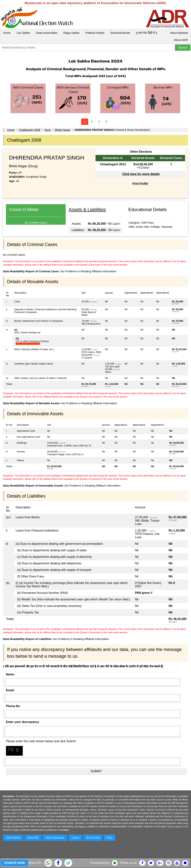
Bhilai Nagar (63, 130)
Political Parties (95, 33)
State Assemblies (47, 33)
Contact (75, 838)
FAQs (109, 838)
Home (7, 33)
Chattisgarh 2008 (29, 130)
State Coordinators (55, 838)
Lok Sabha (23, 33)
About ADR (181, 40)
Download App (100, 863)
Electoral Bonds (120, 33)
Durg (48, 130)
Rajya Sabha (71, 33)
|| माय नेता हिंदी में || (146, 33)
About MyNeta (179, 33)
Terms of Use (93, 838)
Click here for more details (141, 174)
